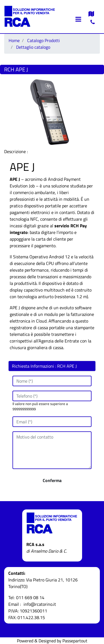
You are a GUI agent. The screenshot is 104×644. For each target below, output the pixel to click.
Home (14, 40)
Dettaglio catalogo (33, 47)
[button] (52, 480)
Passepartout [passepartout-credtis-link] (75, 641)
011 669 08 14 (30, 597)
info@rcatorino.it (40, 604)
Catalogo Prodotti (44, 40)
